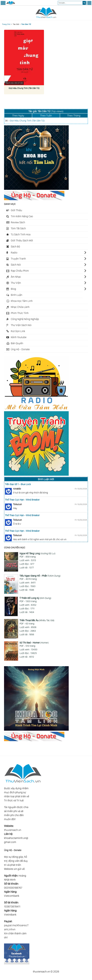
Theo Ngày (18, 116)
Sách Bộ (15, 247)
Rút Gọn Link (18, 331)
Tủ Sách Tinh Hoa (21, 234)
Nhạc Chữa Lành (20, 307)
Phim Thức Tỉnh (20, 313)
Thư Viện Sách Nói (21, 325)
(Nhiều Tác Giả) (37, 620)
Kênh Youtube (19, 337)
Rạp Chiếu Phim (20, 271)
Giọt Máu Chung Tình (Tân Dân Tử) (24, 88)
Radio (14, 253)
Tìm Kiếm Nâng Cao (22, 216)
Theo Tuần (46, 116)
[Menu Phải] (89, 4)
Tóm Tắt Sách (18, 228)
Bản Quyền (17, 343)
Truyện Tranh (18, 259)
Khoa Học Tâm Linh (22, 301)
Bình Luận (17, 295)
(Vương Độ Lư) (37, 553)
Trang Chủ (6, 24)
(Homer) (34, 643)
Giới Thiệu (16, 210)
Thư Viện (16, 283)
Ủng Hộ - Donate (20, 349)
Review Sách (18, 222)
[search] (84, 3)
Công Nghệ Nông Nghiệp (25, 319)
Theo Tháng (74, 116)
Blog (13, 289)
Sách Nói (16, 265)
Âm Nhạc (16, 277)
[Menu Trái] (3, 4)
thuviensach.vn (13, 830)
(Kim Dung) (40, 576)
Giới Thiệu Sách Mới (22, 240)
